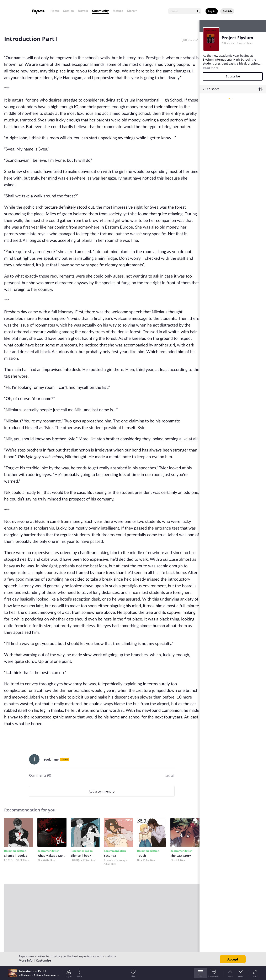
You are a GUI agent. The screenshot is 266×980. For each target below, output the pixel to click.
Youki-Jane (51, 759)
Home (55, 11)
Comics (68, 11)
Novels (83, 11)
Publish (227, 11)
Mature (118, 11)
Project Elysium (237, 38)
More (132, 11)
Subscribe (233, 76)
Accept (233, 959)
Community (100, 11)
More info (26, 960)
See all (170, 776)
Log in (212, 11)
